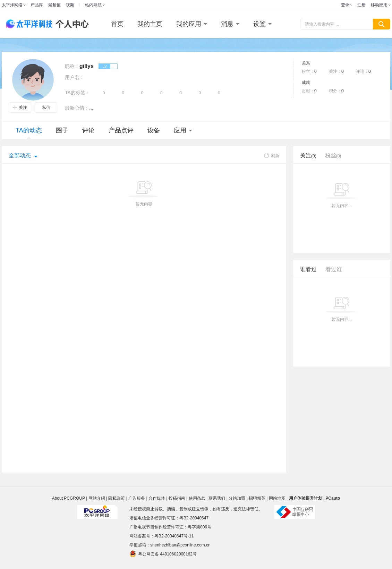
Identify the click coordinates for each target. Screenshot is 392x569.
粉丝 (333, 156)
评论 (88, 130)
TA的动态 (29, 133)
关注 (20, 107)
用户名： (75, 77)
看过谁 (334, 269)
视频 (70, 5)
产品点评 (121, 130)
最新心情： (77, 108)
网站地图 (277, 498)
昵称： (72, 66)
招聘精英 (257, 498)
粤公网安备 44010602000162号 (163, 554)
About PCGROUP (69, 498)
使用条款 (197, 498)
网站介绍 (97, 498)
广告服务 (137, 498)
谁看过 (308, 269)
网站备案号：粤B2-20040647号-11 (161, 536)
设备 (154, 130)
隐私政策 (117, 498)
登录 (345, 5)
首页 (117, 24)
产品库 (37, 5)
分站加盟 (237, 498)
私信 (46, 107)
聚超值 (54, 5)
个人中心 (70, 24)
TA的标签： (78, 93)
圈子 (62, 130)
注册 (361, 5)
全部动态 (20, 156)
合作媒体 (157, 498)
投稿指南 (177, 498)
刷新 (272, 156)
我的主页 (150, 24)
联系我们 (217, 498)
